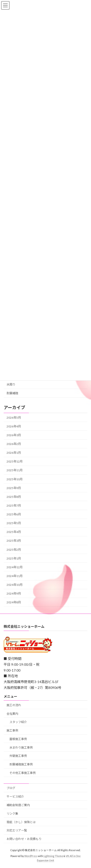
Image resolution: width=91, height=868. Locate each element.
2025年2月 (14, 549)
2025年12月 (15, 461)
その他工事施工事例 (23, 773)
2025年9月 (14, 488)
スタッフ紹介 (18, 722)
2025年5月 (14, 523)
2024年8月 (14, 602)
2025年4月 (14, 532)
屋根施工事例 (18, 739)
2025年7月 (14, 506)
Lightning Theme (53, 856)
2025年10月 (15, 479)
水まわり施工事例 (21, 747)
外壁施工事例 (18, 756)
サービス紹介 (15, 796)
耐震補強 (12, 393)
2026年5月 (14, 417)
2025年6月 (14, 514)
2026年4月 (14, 426)
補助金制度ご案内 (18, 805)
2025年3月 (14, 541)
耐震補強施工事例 (21, 764)
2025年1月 (14, 558)
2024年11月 (15, 576)
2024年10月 (15, 585)
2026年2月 (14, 444)
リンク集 (12, 813)
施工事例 (12, 730)
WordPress (31, 856)
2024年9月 (14, 593)
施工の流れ (14, 705)
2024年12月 (15, 567)
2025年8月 (14, 497)
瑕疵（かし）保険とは (21, 822)
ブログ (11, 788)
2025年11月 (15, 470)
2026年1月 (14, 453)
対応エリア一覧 (17, 830)
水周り (11, 384)
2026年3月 (14, 435)
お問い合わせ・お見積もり (24, 839)
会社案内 (12, 713)
